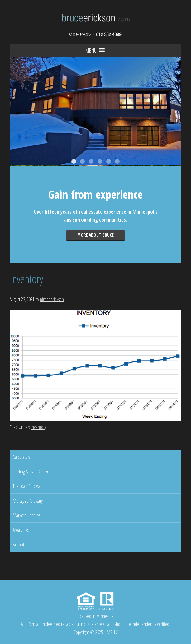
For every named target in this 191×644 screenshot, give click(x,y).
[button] (91, 50)
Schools (19, 545)
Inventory (38, 427)
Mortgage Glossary (28, 501)
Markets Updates (26, 515)
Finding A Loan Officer (31, 471)
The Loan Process (26, 486)
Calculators (21, 457)
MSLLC (112, 632)
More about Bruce (95, 235)
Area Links (21, 530)
